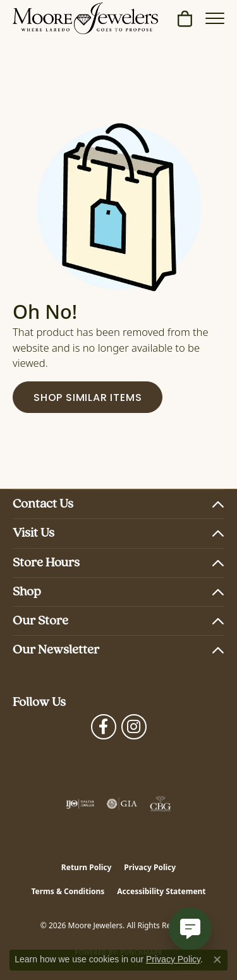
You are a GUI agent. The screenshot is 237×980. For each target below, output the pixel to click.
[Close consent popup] (217, 960)
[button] (185, 18)
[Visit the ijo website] (80, 804)
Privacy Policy (150, 867)
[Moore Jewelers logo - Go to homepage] (85, 18)
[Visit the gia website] (122, 804)
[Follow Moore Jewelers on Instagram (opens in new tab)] (134, 727)
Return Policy (87, 867)
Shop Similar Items (88, 398)
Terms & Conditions (68, 891)
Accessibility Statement (161, 891)
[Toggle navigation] (215, 18)
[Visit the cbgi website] (161, 804)
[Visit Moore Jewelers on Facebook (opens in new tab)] (104, 727)
